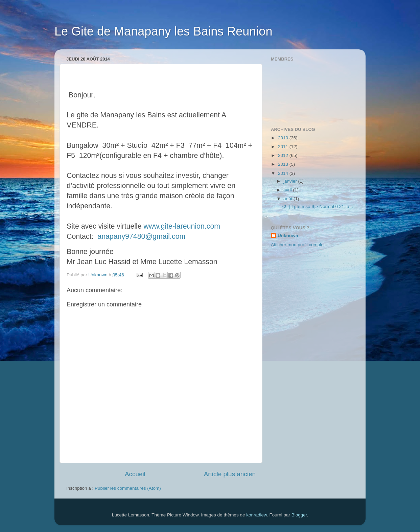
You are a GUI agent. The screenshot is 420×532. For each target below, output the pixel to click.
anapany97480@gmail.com (141, 236)
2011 (284, 147)
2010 (284, 138)
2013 (284, 164)
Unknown (288, 236)
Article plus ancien (230, 474)
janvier (291, 181)
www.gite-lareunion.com (182, 226)
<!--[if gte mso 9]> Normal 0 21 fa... (318, 206)
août (288, 199)
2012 (284, 155)
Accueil (135, 474)
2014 (284, 173)
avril (288, 190)
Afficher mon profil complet (298, 245)
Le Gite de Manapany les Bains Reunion (163, 31)
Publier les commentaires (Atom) (128, 488)
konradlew (256, 515)
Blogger (299, 515)
